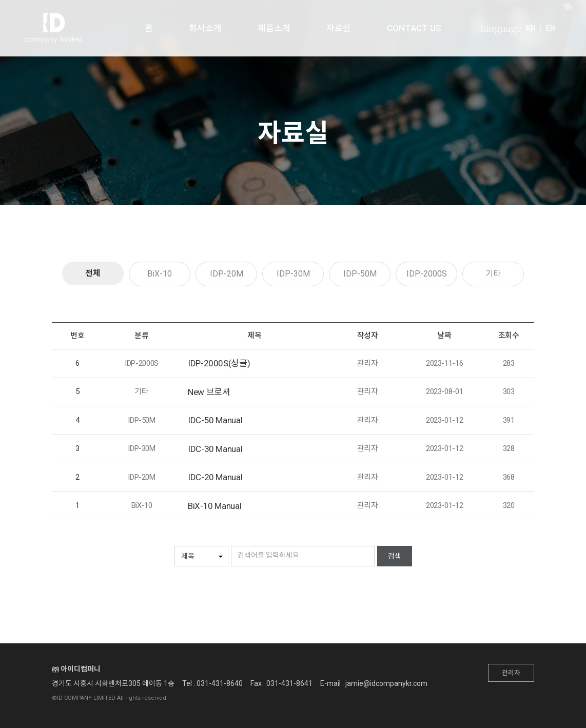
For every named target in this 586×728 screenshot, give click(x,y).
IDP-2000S (427, 274)
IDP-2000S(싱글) (219, 363)
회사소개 (205, 28)
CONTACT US (414, 28)
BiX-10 (160, 274)
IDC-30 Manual (215, 449)
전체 (93, 273)
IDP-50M (360, 274)
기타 (493, 274)
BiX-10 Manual (214, 506)
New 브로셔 (209, 392)
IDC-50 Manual (215, 420)
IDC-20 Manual (215, 477)
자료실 (339, 28)
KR (531, 28)
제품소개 (274, 28)
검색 (395, 556)
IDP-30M (293, 274)
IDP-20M (227, 274)
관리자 (511, 673)
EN (551, 28)
